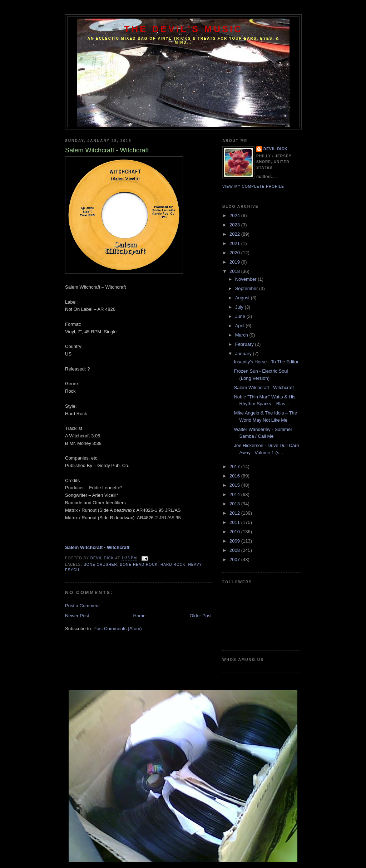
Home (140, 616)
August (243, 298)
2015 (235, 485)
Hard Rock (173, 565)
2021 (235, 243)
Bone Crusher (100, 565)
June (241, 316)
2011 (235, 522)
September (247, 288)
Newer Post (77, 616)
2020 (235, 253)
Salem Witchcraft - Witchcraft (264, 388)
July (240, 307)
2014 (235, 494)
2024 (235, 215)
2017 (235, 467)
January (244, 354)
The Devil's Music (183, 29)
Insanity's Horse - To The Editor (266, 362)
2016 (235, 476)
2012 (235, 513)
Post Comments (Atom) (118, 629)
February (245, 344)
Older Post (201, 616)
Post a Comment (82, 606)
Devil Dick (275, 149)
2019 (235, 262)
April (241, 326)
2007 (235, 560)
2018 (235, 271)
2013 (235, 504)
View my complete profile (253, 187)
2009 (235, 541)
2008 (235, 550)
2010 (235, 532)
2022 (235, 234)
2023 (235, 225)
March (242, 335)
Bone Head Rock (139, 565)
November (247, 279)
